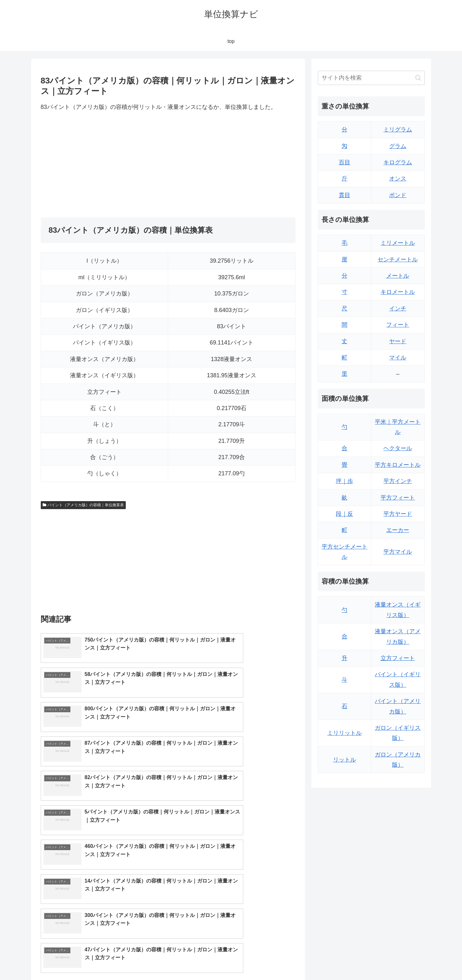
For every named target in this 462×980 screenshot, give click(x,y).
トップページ (360, 960)
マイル (398, 358)
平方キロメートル (398, 465)
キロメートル (398, 292)
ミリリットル (345, 733)
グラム (398, 146)
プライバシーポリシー (403, 960)
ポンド (398, 195)
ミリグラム (398, 130)
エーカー (398, 530)
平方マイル (398, 552)
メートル (398, 276)
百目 (345, 162)
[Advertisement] (104, 165)
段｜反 (345, 514)
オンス (398, 179)
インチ (398, 309)
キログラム (398, 162)
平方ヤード (398, 514)
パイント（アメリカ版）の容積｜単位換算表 (83, 505)
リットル (345, 760)
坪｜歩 (345, 481)
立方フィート (398, 658)
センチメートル (398, 259)
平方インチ (398, 481)
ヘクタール (398, 448)
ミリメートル (398, 243)
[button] (418, 78)
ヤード (398, 341)
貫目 (345, 195)
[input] (371, 78)
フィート (398, 325)
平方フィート (398, 498)
